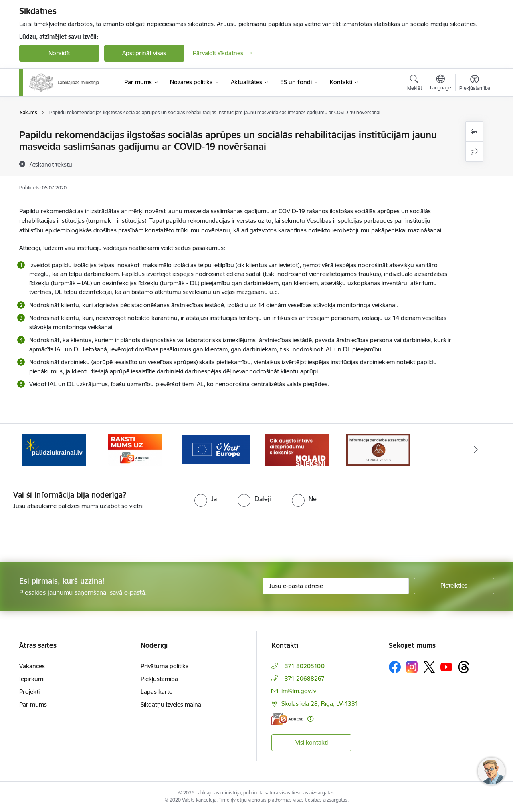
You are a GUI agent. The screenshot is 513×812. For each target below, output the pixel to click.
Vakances (32, 666)
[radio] (206, 499)
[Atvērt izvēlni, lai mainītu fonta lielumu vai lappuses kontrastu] (475, 84)
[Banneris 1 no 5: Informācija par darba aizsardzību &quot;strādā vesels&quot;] (378, 449)
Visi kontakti (312, 742)
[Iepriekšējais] (38, 450)
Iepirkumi (32, 679)
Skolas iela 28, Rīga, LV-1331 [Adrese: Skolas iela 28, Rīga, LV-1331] (320, 704)
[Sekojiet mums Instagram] (412, 667)
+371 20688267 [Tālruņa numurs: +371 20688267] (303, 678)
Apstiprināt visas (144, 53)
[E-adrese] (287, 719)
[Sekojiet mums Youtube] (446, 667)
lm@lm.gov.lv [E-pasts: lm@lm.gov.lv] (299, 691)
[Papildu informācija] (310, 719)
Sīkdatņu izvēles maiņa (171, 704)
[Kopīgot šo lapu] (474, 152)
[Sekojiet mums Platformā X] (429, 667)
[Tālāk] (476, 450)
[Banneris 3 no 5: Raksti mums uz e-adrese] (135, 449)
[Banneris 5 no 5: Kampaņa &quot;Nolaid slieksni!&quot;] (297, 449)
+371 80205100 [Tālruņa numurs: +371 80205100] (303, 666)
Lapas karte (157, 692)
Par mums (33, 704)
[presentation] (67, 533)
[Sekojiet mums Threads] (464, 667)
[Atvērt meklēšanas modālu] (415, 84)
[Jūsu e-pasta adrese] (336, 586)
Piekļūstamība (159, 679)
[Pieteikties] (454, 586)
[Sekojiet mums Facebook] (395, 667)
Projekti (29, 692)
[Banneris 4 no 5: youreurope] (216, 449)
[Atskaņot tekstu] (51, 164)
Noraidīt (59, 53)
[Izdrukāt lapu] (474, 132)
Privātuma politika (165, 666)
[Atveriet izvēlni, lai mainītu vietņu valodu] (441, 83)
